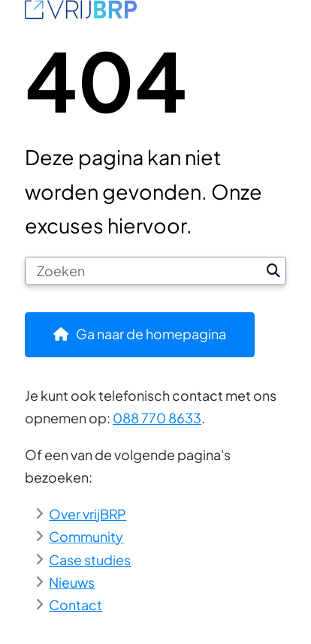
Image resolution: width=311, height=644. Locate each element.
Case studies (90, 560)
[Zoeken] (143, 271)
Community (86, 536)
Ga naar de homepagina (151, 334)
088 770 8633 (157, 418)
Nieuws (72, 582)
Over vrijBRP (88, 514)
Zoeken (273, 271)
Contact (75, 605)
